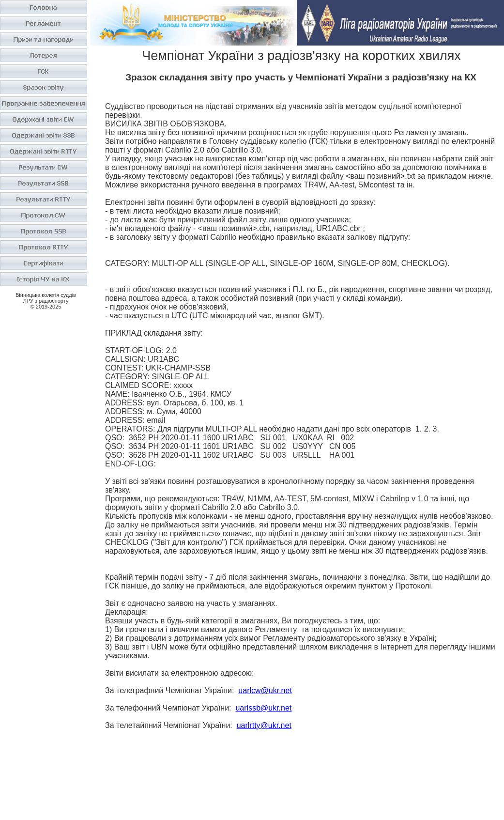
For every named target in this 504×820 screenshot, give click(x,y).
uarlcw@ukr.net (265, 690)
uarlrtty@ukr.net (264, 725)
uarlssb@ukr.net (263, 708)
